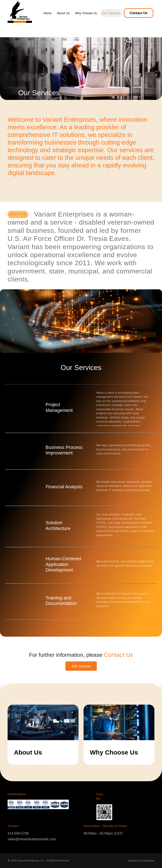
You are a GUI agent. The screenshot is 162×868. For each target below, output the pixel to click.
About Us (63, 13)
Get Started (81, 666)
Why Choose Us (86, 13)
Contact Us (139, 13)
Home (47, 13)
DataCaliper (147, 860)
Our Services (111, 13)
